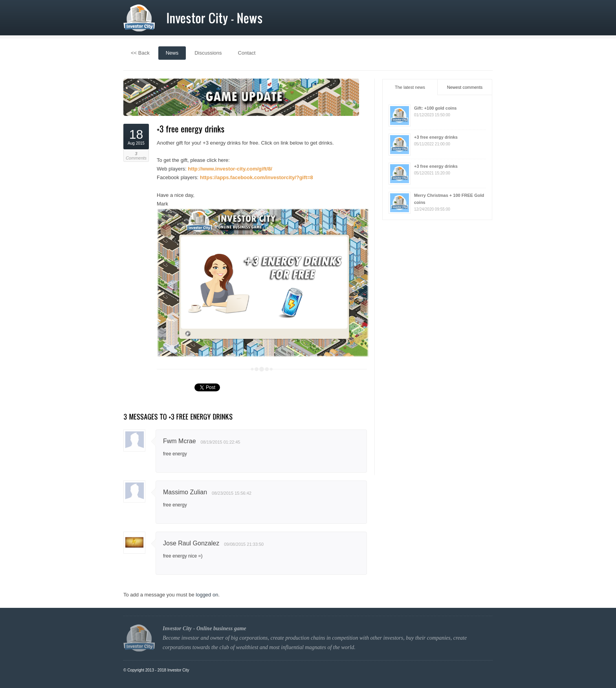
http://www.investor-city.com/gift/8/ (230, 169)
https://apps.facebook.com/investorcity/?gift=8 (257, 177)
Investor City (178, 670)
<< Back (140, 53)
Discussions (208, 53)
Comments (136, 156)
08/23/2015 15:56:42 (232, 493)
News (172, 53)
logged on (207, 595)
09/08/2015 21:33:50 (244, 544)
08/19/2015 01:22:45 (221, 442)
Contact (247, 53)
